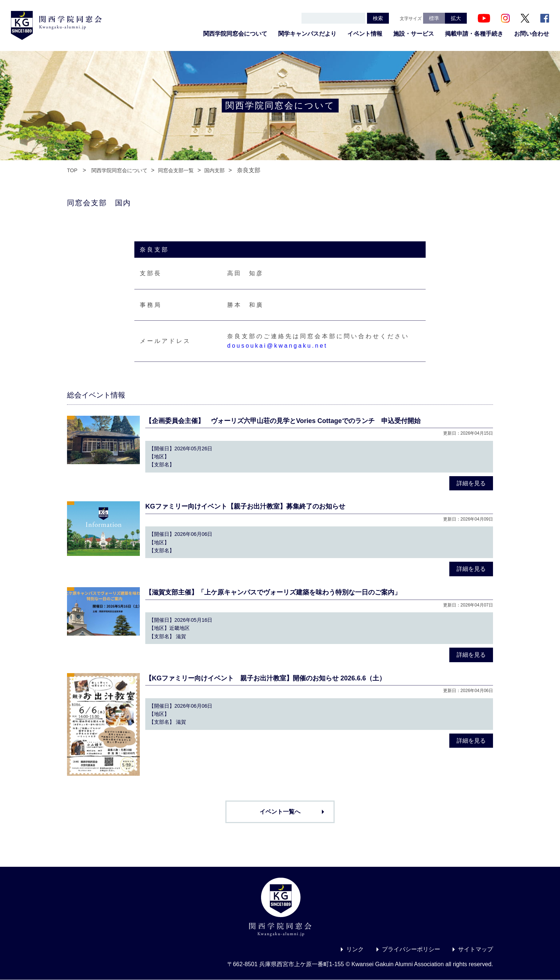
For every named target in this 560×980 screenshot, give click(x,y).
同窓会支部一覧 (176, 170)
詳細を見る (471, 483)
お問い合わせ (532, 34)
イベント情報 (365, 34)
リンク (355, 949)
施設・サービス (414, 34)
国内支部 (214, 170)
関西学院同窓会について (235, 34)
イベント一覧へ (280, 812)
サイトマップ (476, 949)
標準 (434, 18)
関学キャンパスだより (307, 34)
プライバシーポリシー (411, 949)
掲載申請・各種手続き (474, 34)
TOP (72, 170)
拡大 (456, 18)
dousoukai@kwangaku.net (277, 346)
